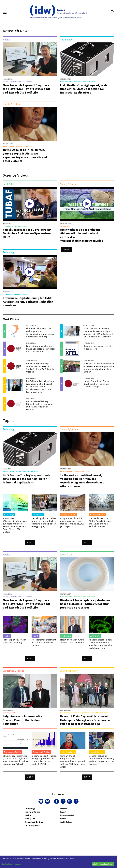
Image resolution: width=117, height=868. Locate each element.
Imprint (63, 812)
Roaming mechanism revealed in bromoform (98, 347)
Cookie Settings (66, 822)
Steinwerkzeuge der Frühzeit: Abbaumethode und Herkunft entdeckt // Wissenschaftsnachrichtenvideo (82, 235)
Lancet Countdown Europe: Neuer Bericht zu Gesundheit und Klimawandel (40, 349)
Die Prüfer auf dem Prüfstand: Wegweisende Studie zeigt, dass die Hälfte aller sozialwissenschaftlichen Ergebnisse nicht (41, 386)
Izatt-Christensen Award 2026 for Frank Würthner (72, 641)
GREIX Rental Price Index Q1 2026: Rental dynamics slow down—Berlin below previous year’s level (15, 760)
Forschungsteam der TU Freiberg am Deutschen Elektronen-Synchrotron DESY (27, 233)
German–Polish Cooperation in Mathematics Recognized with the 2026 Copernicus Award (73, 761)
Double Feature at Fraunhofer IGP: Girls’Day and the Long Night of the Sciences (101, 760)
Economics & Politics (34, 822)
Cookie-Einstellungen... (12, 864)
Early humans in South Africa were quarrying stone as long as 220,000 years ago (72, 522)
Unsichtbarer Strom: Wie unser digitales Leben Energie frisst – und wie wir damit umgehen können (99, 368)
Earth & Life (30, 819)
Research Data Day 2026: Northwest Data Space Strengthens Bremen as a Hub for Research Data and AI (85, 720)
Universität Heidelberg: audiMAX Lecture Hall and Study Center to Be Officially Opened (40, 368)
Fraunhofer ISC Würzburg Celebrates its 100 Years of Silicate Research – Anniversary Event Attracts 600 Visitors (15, 525)
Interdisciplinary (32, 825)
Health (28, 815)
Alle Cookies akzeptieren (103, 864)
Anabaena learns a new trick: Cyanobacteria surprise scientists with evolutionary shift (100, 644)
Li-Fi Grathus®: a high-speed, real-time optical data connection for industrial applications (84, 89)
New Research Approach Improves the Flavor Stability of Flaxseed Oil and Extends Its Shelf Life (27, 89)
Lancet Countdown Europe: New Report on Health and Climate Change (97, 384)
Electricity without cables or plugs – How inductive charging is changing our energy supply (44, 522)
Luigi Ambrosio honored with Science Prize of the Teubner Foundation (22, 720)
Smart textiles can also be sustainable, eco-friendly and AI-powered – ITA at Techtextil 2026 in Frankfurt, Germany (98, 332)
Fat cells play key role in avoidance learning (14, 641)
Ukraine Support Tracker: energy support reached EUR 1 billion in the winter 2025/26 (44, 760)
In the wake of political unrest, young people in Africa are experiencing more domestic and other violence (25, 155)
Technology (30, 809)
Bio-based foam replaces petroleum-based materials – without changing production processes (85, 604)
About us (64, 809)
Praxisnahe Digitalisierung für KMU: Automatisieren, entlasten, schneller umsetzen (28, 302)
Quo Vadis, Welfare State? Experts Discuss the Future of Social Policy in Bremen (100, 522)
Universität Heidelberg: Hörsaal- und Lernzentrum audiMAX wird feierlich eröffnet (39, 405)
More (67, 250)
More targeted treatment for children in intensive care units (44, 642)
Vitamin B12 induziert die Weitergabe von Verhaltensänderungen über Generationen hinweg (40, 332)
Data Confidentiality (68, 815)
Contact (63, 819)
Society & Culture (32, 812)
